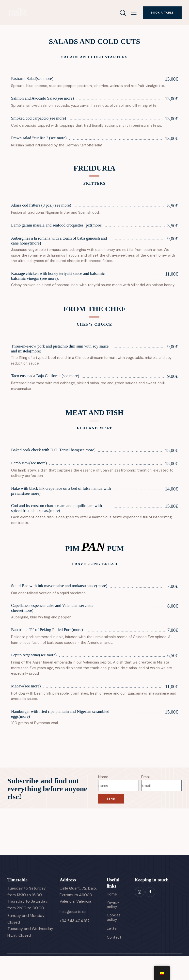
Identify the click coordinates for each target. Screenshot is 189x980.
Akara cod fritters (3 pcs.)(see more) (45, 206)
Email (146, 798)
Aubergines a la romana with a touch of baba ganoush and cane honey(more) (53, 247)
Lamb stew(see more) (31, 473)
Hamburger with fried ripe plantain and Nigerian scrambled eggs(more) (57, 735)
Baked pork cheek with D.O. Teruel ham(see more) (59, 460)
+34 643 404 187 (75, 942)
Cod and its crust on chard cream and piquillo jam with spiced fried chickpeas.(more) (58, 520)
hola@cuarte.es (74, 933)
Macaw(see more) (28, 706)
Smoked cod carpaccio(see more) (42, 119)
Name (103, 798)
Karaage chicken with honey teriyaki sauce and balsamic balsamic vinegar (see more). (56, 284)
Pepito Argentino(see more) (37, 675)
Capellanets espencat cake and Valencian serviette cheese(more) (58, 627)
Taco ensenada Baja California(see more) (50, 386)
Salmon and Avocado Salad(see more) (47, 99)
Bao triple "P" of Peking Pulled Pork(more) (52, 650)
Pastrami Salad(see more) (35, 79)
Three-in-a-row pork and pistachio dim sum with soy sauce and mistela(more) (61, 358)
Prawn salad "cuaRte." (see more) (43, 138)
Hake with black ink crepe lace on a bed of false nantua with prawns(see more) (56, 502)
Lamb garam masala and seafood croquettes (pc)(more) (57, 228)
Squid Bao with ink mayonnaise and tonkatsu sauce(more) (54, 602)
